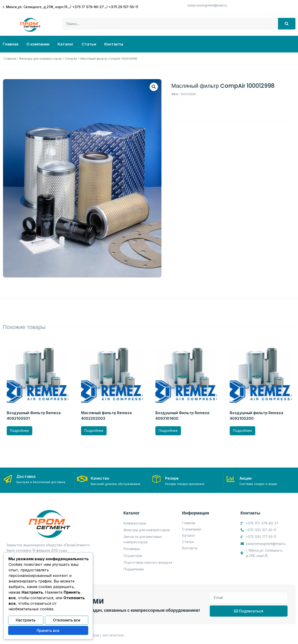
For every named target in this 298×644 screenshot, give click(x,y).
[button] (154, 87)
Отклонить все (67, 621)
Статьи (89, 44)
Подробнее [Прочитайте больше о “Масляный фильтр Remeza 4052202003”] (94, 431)
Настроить (26, 621)
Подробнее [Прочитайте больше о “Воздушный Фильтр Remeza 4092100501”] (20, 431)
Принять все (48, 631)
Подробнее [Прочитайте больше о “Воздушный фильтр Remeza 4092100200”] (242, 431)
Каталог (66, 44)
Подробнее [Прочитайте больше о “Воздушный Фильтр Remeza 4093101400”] (168, 431)
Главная (11, 44)
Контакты (114, 44)
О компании (38, 44)
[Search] (287, 24)
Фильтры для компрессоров (40, 59)
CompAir (71, 59)
